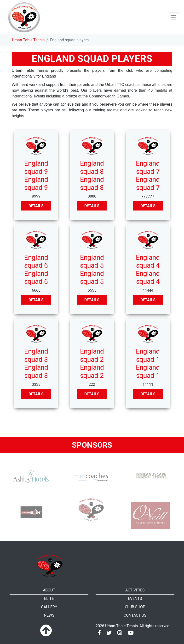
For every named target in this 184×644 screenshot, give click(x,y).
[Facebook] (99, 633)
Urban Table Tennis (28, 40)
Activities (135, 590)
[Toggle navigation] (173, 17)
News (49, 615)
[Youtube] (131, 633)
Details (36, 206)
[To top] (46, 631)
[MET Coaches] (90, 477)
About (49, 590)
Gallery (49, 607)
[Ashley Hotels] (30, 477)
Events (135, 599)
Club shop (135, 607)
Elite (49, 599)
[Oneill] (150, 515)
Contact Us (135, 615)
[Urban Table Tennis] (24, 17)
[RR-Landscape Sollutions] (150, 472)
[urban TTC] (90, 510)
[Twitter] (109, 633)
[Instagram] (120, 633)
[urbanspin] (30, 510)
